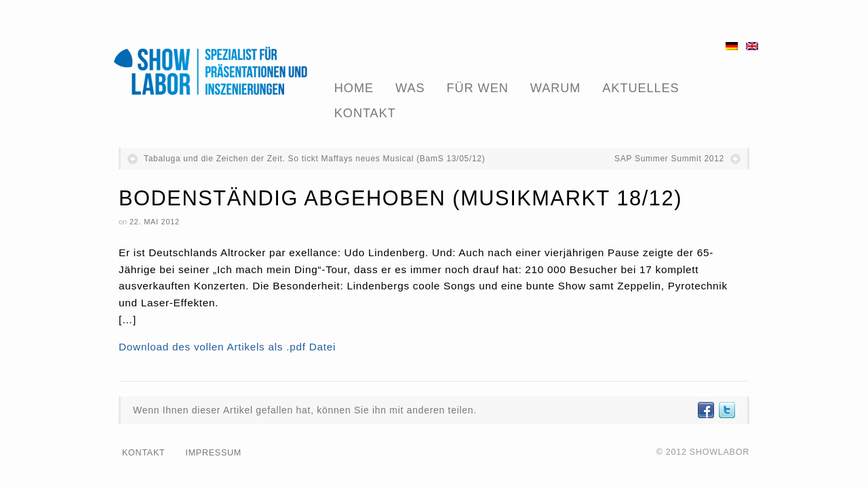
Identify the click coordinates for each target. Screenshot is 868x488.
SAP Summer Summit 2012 (669, 159)
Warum (556, 88)
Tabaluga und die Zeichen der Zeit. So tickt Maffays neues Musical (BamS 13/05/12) (314, 159)
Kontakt (365, 113)
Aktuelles (640, 88)
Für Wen (478, 88)
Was (410, 88)
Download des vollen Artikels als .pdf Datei (227, 347)
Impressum (213, 453)
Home (354, 88)
